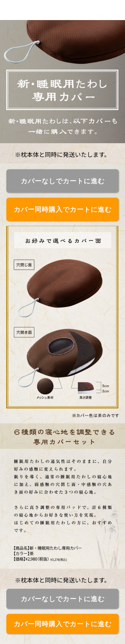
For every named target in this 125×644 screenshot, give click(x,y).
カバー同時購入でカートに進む (63, 209)
